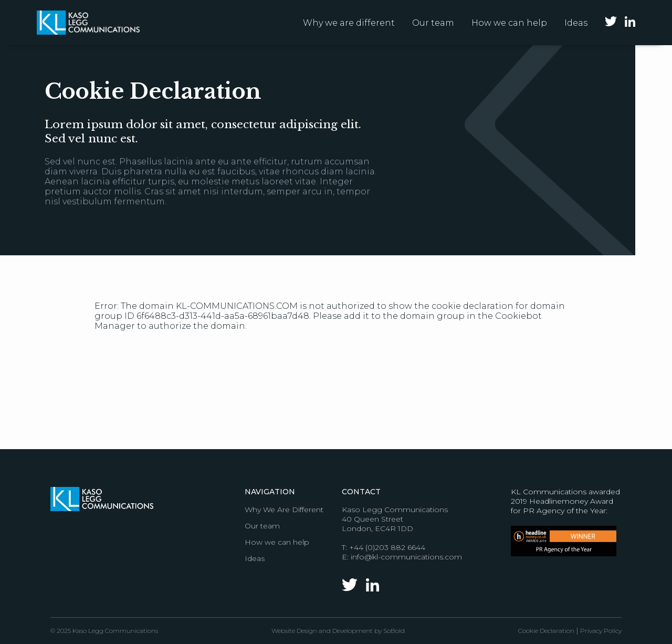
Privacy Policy (601, 631)
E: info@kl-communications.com (402, 557)
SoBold (394, 631)
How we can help (509, 23)
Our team (433, 23)
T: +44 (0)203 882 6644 (384, 547)
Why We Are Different (284, 510)
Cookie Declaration (546, 631)
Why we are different (349, 23)
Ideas (576, 23)
